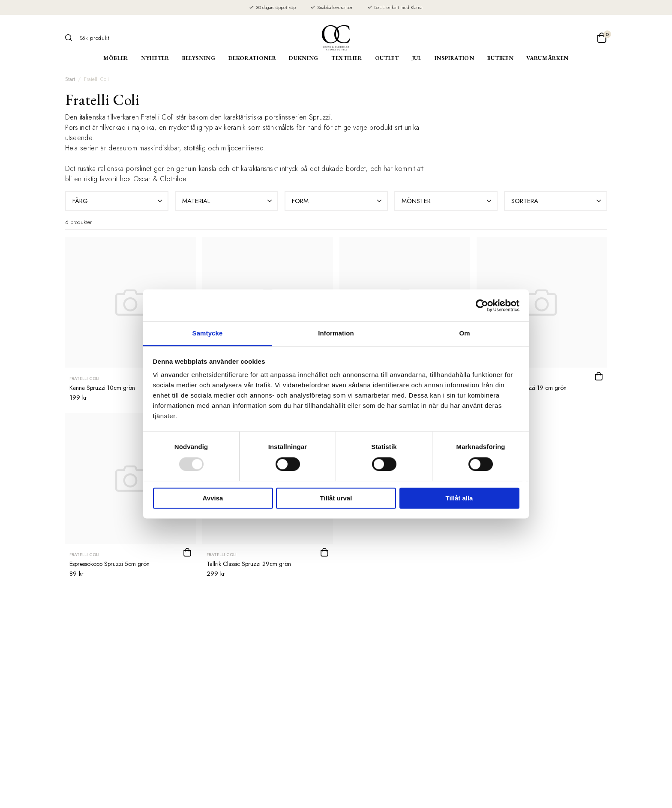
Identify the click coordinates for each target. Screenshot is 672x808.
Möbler (116, 58)
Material (228, 201)
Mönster (447, 201)
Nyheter (155, 58)
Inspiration (454, 58)
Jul (417, 58)
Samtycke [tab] (208, 333)
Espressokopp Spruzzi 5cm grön (109, 564)
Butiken (501, 58)
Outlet (387, 58)
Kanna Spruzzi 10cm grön (102, 388)
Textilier (347, 58)
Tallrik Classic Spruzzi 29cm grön (249, 564)
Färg (118, 201)
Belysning (199, 58)
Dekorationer (252, 58)
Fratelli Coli (96, 79)
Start (70, 79)
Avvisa (213, 498)
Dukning (304, 58)
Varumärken (547, 58)
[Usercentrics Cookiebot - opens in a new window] (482, 305)
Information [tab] (336, 333)
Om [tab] (464, 333)
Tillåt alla (459, 498)
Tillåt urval (336, 498)
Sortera (557, 201)
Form (338, 201)
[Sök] (72, 38)
